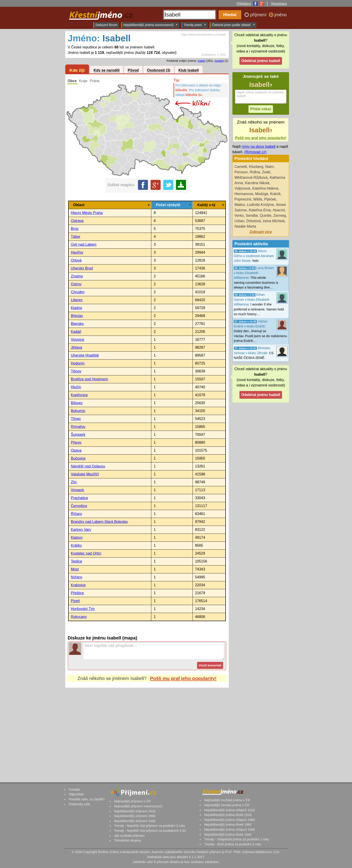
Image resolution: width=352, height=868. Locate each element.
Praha (95, 81)
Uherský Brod (82, 268)
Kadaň (76, 332)
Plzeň (75, 601)
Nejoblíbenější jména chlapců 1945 (229, 830)
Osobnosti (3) (159, 70)
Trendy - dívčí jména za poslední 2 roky (233, 844)
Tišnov (76, 371)
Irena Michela (274, 221)
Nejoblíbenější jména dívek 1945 (228, 835)
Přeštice (77, 593)
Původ (133, 70)
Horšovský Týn (83, 609)
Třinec (76, 419)
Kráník (275, 194)
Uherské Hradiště (85, 355)
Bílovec (77, 403)
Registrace (279, 4)
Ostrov (76, 284)
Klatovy (77, 538)
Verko (239, 216)
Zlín (74, 482)
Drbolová (253, 221)
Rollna (255, 172)
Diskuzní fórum (106, 25)
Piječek (270, 199)
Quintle (266, 216)
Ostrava (77, 221)
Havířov (77, 252)
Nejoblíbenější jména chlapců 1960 (229, 820)
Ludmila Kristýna (260, 205)
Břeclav (77, 316)
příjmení (259, 15)
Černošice (79, 506)
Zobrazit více (261, 232)
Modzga (262, 194)
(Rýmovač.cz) (255, 152)
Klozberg (256, 167)
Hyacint (279, 210)
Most (75, 569)
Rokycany (79, 617)
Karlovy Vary (81, 530)
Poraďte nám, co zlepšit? (87, 799)
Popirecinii (243, 199)
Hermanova (244, 194)
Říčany (77, 514)
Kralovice (78, 585)
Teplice (77, 561)
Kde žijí (77, 70)
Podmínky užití (79, 804)
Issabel (219, 61)
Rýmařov (78, 427)
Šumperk (78, 435)
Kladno (77, 308)
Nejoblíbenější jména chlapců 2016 (229, 810)
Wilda (258, 199)
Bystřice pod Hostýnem (90, 379)
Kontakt (74, 789)
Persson (241, 172)
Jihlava (77, 347)
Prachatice (80, 498)
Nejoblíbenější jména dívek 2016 (228, 815)
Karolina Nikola (257, 183)
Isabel (202, 61)
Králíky (76, 545)
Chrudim (78, 292)
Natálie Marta (245, 226)
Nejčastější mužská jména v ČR (227, 800)
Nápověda (76, 794)
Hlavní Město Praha (87, 213)
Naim (269, 167)
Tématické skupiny (127, 840)
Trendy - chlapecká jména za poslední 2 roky (236, 839)
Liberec (77, 300)
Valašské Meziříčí (85, 474)
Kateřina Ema (260, 210)
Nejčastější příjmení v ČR (132, 801)
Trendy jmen (195, 25)
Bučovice (78, 458)
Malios (240, 205)
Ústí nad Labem (84, 244)
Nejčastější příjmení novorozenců (138, 806)
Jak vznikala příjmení (129, 836)
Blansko (77, 324)
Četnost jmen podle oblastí (233, 25)
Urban (239, 221)
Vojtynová (242, 188)
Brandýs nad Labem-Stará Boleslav (99, 522)
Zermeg (280, 216)
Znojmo (77, 276)
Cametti (241, 167)
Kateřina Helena (265, 188)
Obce (72, 81)
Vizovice (78, 340)
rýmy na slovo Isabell (259, 147)
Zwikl (266, 172)
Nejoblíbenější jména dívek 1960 (228, 825)
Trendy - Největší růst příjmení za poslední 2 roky (149, 826)
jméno (281, 15)
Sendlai (252, 216)
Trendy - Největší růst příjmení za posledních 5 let (150, 831)
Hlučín (76, 387)
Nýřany (77, 577)
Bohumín (78, 411)
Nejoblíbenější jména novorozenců (151, 25)
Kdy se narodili (107, 70)
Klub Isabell (189, 70)
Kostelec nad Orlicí (86, 553)
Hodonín (78, 363)
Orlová (76, 260)
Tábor (76, 237)
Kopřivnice (79, 395)
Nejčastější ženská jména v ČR (227, 805)
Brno (75, 229)
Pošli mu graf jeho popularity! (183, 678)
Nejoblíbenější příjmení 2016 (135, 811)
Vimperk (77, 490)
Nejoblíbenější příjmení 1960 (135, 816)
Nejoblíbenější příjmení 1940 (135, 821)
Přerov (76, 442)
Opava (76, 450)
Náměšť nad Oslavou (88, 466)
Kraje (83, 81)
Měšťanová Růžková (251, 178)
